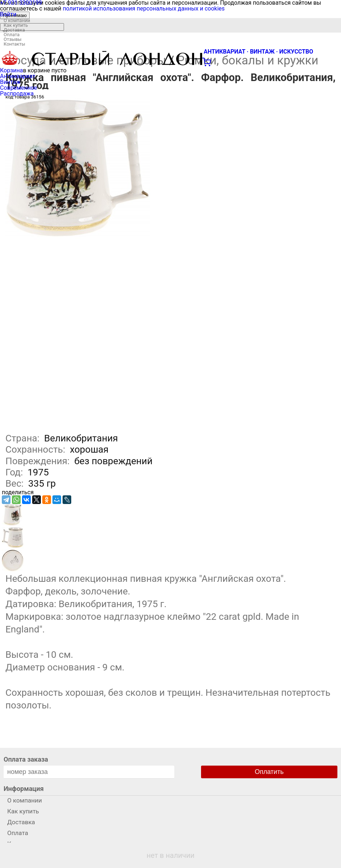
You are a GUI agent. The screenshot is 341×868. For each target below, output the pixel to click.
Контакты (14, 44)
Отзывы (12, 39)
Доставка (14, 30)
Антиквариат (18, 76)
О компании (17, 20)
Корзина (11, 70)
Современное (19, 88)
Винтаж (10, 82)
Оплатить (269, 772)
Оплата (12, 35)
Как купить (16, 25)
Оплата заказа (26, 759)
